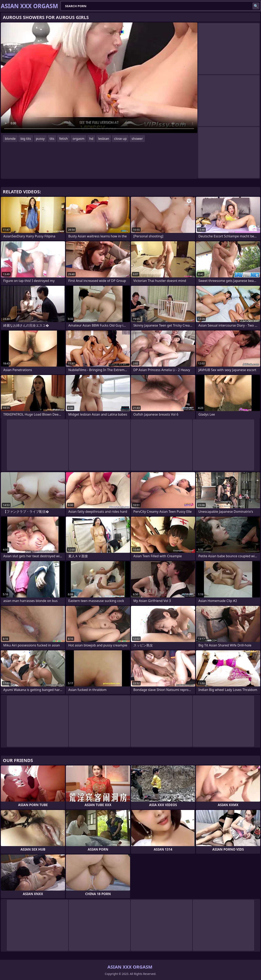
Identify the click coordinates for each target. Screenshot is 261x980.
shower (137, 139)
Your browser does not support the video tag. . (99, 78)
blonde (10, 139)
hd (91, 139)
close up (120, 139)
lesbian (104, 139)
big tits (26, 139)
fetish (63, 139)
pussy (40, 139)
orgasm (79, 139)
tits (52, 139)
